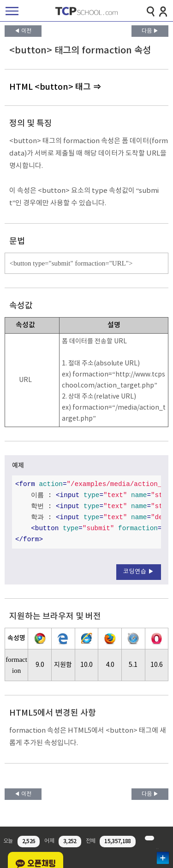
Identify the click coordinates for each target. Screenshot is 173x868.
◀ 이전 (23, 31)
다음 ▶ (150, 31)
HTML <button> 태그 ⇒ (55, 87)
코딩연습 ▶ (139, 572)
